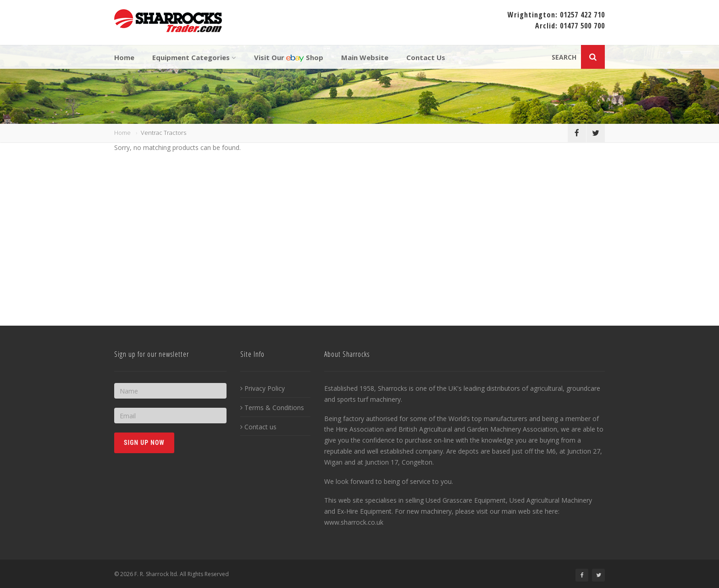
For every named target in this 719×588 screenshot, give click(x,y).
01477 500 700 (582, 26)
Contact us (258, 427)
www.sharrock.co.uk (354, 522)
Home (122, 133)
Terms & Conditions (272, 408)
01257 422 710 (582, 15)
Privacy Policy (263, 388)
